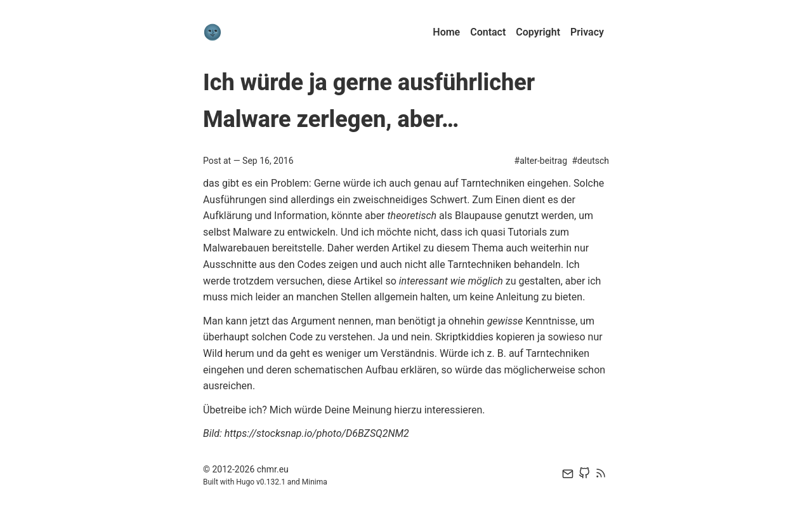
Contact (488, 32)
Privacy (587, 32)
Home (446, 32)
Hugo (245, 482)
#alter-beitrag (541, 161)
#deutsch (590, 161)
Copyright (538, 32)
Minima (315, 482)
